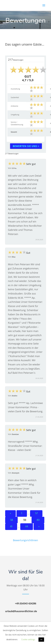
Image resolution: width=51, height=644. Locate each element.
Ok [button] (41, 639)
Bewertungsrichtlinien (26, 540)
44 (27, 526)
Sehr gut (22, 164)
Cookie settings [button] (28, 639)
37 (36, 513)
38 (11, 520)
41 (11, 526)
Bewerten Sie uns (26, 146)
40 (38, 520)
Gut (19, 253)
